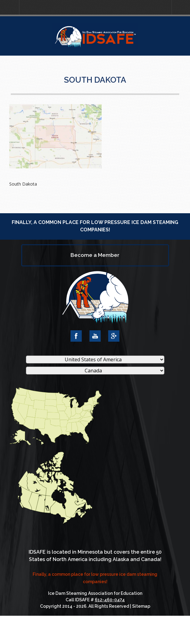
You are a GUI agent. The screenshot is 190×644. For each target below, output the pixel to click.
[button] (10, 8)
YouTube (95, 336)
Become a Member (95, 255)
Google (114, 336)
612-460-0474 (110, 600)
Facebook (76, 336)
